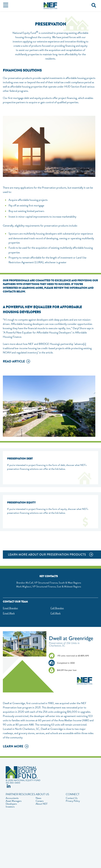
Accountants (12, 798)
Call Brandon (57, 608)
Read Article (14, 362)
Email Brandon (10, 608)
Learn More (13, 747)
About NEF (42, 804)
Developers (11, 804)
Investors (10, 807)
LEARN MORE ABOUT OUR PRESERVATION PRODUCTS (47, 555)
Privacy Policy (73, 801)
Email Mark (9, 613)
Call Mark (55, 613)
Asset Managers (14, 801)
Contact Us (72, 798)
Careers (40, 801)
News (38, 798)
